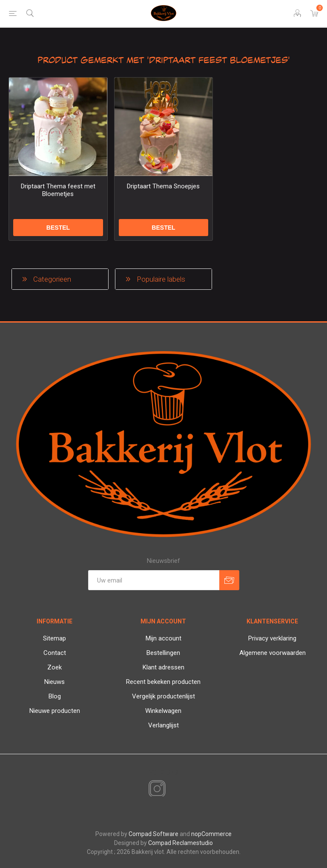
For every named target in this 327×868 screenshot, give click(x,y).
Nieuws (54, 682)
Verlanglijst (163, 725)
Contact (55, 653)
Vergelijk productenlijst (163, 696)
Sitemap (54, 638)
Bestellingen (163, 653)
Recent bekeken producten (163, 682)
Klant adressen (163, 667)
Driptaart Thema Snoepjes (163, 186)
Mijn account (163, 638)
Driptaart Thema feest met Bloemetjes (58, 190)
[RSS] (172, 790)
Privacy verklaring (272, 638)
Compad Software (153, 834)
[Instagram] (155, 789)
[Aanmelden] (154, 580)
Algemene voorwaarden (272, 653)
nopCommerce (211, 834)
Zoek (54, 667)
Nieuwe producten (55, 711)
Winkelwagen (163, 711)
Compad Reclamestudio (181, 843)
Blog (55, 696)
